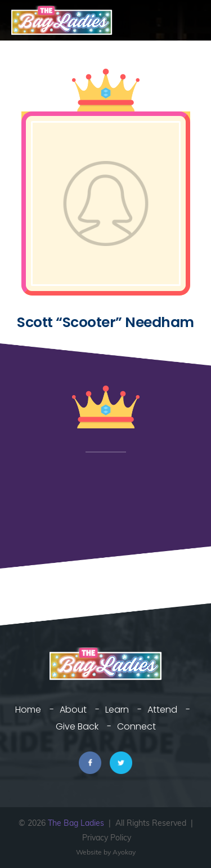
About (73, 710)
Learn (117, 710)
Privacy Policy (107, 838)
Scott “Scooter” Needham (105, 322)
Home (28, 710)
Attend (162, 710)
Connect (136, 726)
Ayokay (124, 852)
